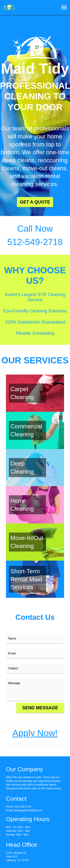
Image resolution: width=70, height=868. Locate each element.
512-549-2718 (23, 807)
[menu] (64, 7)
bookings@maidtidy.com (28, 810)
